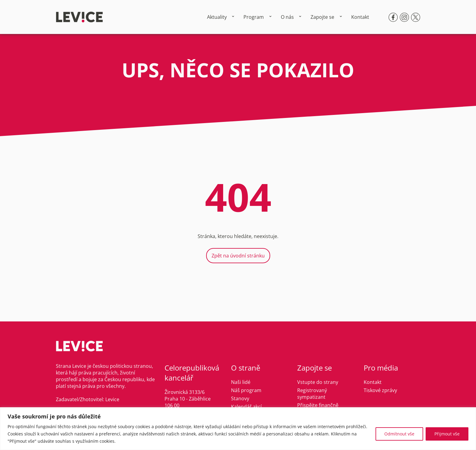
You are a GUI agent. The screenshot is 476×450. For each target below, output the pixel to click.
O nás (287, 17)
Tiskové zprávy (380, 390)
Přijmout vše (447, 434)
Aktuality (217, 17)
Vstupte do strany (318, 382)
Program (254, 17)
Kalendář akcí (246, 407)
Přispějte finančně (318, 405)
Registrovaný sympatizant (312, 394)
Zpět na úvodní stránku (238, 256)
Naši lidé (241, 382)
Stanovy (240, 398)
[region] (238, 429)
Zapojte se (322, 17)
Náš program (246, 390)
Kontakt (360, 17)
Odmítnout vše (399, 434)
